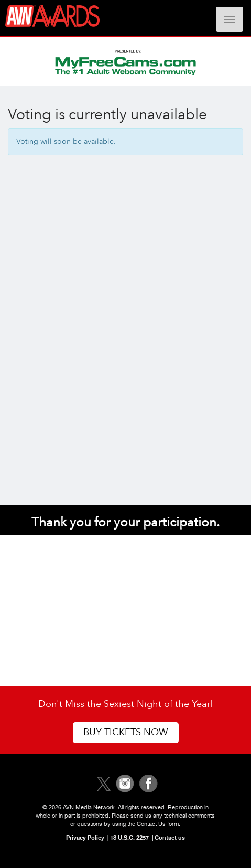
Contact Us (151, 824)
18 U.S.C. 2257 (129, 837)
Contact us (170, 837)
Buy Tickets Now (126, 732)
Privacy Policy (85, 837)
